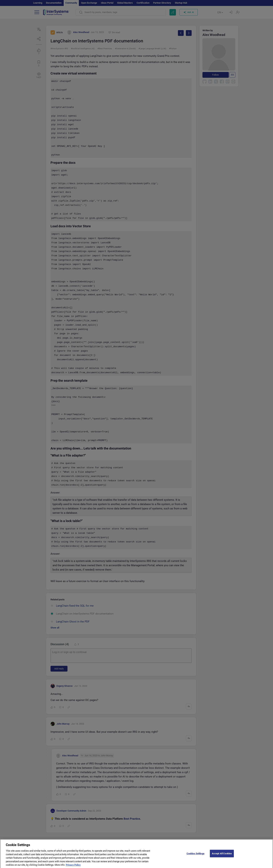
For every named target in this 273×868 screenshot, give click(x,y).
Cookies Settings (196, 856)
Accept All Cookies (222, 856)
